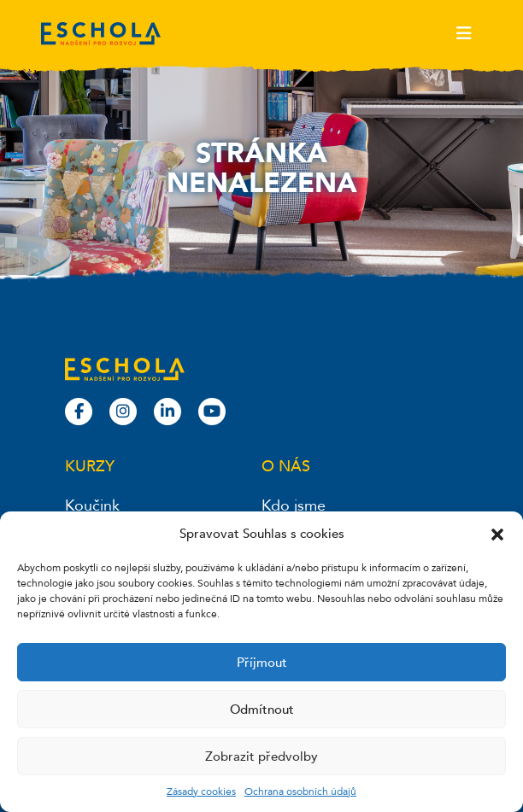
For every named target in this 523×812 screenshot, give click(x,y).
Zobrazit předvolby (261, 757)
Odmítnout (262, 710)
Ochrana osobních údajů (300, 792)
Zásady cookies (201, 792)
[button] (497, 534)
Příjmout (262, 663)
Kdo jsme (294, 506)
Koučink (92, 506)
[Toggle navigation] (464, 33)
